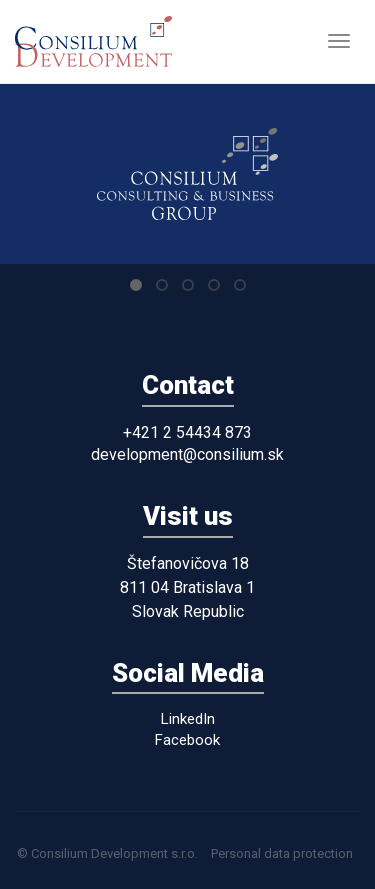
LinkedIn (188, 719)
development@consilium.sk (187, 454)
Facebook (187, 740)
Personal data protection (282, 853)
